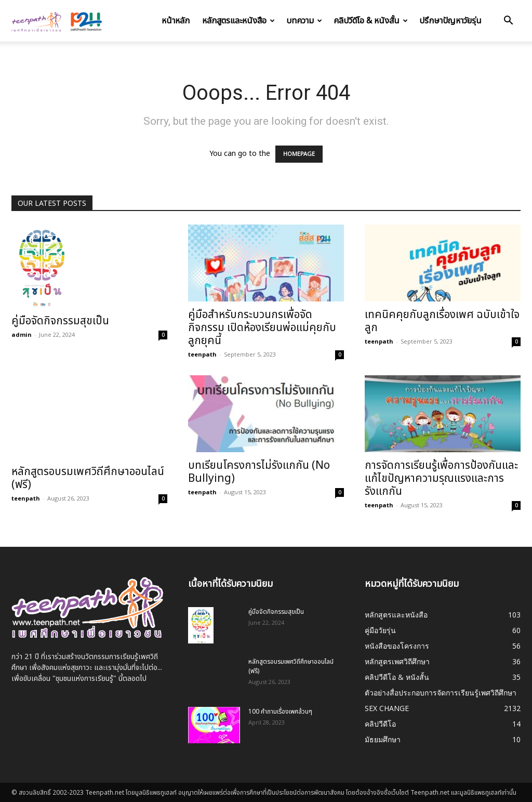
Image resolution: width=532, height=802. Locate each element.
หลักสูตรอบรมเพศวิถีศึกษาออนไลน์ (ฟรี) (88, 478)
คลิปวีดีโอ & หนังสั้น (371, 21)
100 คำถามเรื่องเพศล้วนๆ (280, 712)
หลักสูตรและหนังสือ (238, 21)
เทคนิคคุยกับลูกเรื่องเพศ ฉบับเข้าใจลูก (442, 321)
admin (22, 334)
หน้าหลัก (176, 21)
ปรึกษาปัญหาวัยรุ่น (450, 21)
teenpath (202, 354)
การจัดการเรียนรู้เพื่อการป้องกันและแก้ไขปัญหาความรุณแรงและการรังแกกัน (441, 478)
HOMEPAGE (299, 154)
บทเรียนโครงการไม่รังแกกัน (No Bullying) (259, 472)
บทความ (304, 21)
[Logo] (58, 21)
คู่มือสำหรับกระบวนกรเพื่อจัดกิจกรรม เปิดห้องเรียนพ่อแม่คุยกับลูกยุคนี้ (262, 328)
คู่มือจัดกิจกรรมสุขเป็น (60, 321)
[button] (508, 22)
